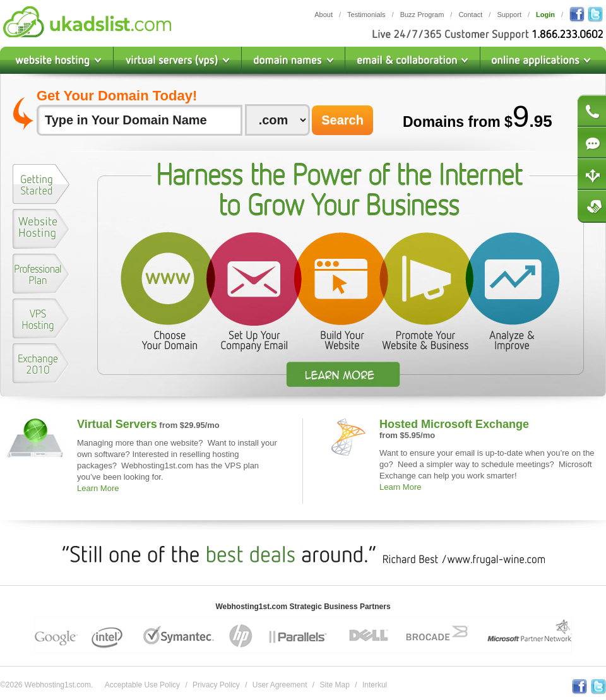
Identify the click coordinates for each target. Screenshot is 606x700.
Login (545, 15)
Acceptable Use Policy (142, 685)
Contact (470, 15)
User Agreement (280, 685)
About (324, 15)
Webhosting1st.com (87, 22)
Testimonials (366, 15)
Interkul (375, 685)
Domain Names (294, 60)
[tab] (41, 187)
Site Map (335, 685)
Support (509, 15)
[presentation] (41, 184)
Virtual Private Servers (178, 60)
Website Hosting (57, 60)
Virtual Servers (117, 424)
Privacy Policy (216, 685)
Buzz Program (422, 15)
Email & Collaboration (413, 60)
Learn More (98, 488)
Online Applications (543, 60)
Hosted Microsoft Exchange (454, 424)
